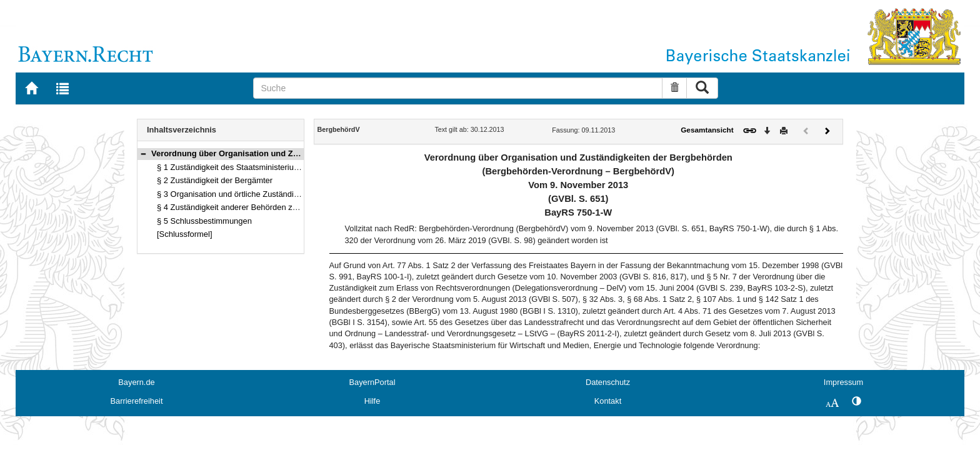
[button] (143, 153)
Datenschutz (608, 382)
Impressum (843, 382)
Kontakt (608, 401)
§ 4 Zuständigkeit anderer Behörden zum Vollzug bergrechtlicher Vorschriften (295, 207)
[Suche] (458, 88)
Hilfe (372, 401)
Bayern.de (136, 382)
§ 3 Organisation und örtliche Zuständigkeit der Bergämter (261, 194)
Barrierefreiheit (137, 401)
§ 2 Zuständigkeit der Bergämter (215, 180)
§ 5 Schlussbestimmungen (204, 221)
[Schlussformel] (185, 234)
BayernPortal (372, 382)
